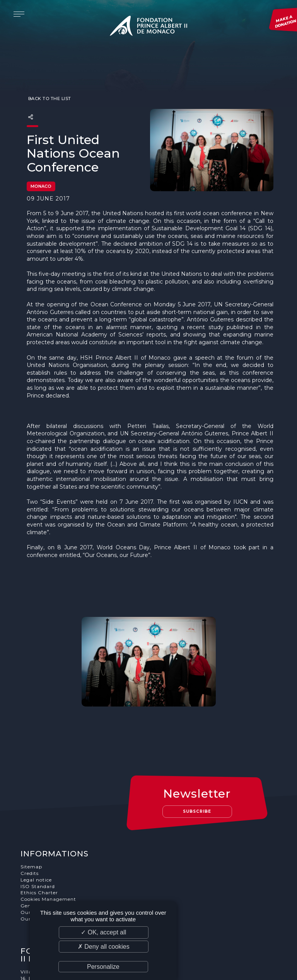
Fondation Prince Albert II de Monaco (148, 27)
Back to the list (49, 83)
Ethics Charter (40, 831)
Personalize (103, 967)
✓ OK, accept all (103, 932)
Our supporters (41, 851)
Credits (30, 812)
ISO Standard (38, 825)
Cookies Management (49, 838)
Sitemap (32, 805)
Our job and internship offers (59, 857)
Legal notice (37, 818)
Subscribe (198, 750)
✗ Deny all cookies (104, 947)
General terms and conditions (59, 844)
